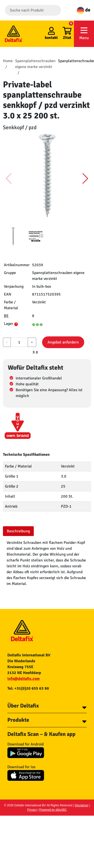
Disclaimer (82, 805)
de (84, 10)
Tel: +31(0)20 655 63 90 (28, 688)
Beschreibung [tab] (18, 531)
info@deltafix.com (23, 679)
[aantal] (19, 342)
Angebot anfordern (63, 342)
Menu (84, 33)
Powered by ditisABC (53, 810)
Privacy (32, 810)
